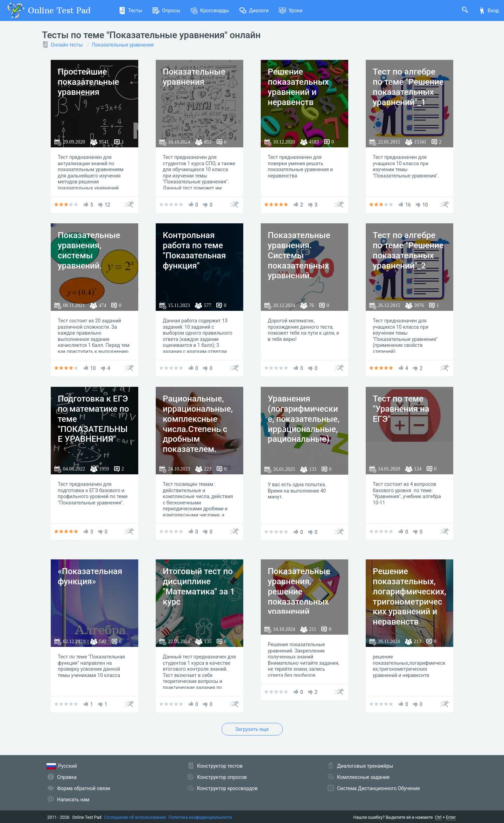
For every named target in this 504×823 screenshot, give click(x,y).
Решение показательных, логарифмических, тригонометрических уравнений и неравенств (409, 597)
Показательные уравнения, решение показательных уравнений (299, 591)
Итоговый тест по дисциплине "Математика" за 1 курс (199, 586)
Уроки (291, 11)
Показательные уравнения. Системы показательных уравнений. (299, 255)
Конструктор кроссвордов (227, 788)
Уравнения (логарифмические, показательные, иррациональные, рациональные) (304, 419)
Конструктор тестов (220, 766)
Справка (67, 777)
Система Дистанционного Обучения (378, 788)
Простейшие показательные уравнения (88, 82)
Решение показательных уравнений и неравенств (298, 87)
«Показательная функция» (90, 576)
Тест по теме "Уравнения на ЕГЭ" (401, 409)
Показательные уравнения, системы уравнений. (89, 250)
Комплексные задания (363, 777)
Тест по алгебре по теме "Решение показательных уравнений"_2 (408, 250)
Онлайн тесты (67, 45)
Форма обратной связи (84, 788)
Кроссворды (210, 11)
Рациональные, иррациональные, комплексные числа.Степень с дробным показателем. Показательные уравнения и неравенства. (198, 439)
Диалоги (254, 11)
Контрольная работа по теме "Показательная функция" (194, 250)
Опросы (166, 11)
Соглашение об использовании (135, 817)
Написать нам (73, 800)
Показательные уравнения (123, 45)
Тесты (130, 11)
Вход (489, 11)
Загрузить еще (252, 729)
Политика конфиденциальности (200, 817)
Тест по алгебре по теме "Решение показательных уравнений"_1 (408, 87)
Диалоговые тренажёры (365, 766)
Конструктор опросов (222, 777)
